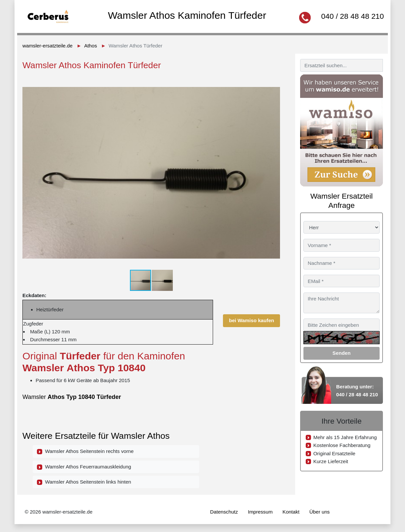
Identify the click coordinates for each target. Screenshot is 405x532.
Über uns (320, 512)
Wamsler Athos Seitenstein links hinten (84, 482)
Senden (342, 353)
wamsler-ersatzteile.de (47, 46)
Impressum (260, 512)
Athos (91, 46)
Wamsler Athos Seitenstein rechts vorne (85, 451)
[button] (274, 82)
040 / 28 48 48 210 (353, 16)
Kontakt (291, 512)
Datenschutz (224, 512)
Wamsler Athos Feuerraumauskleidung (84, 467)
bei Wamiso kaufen (251, 320)
